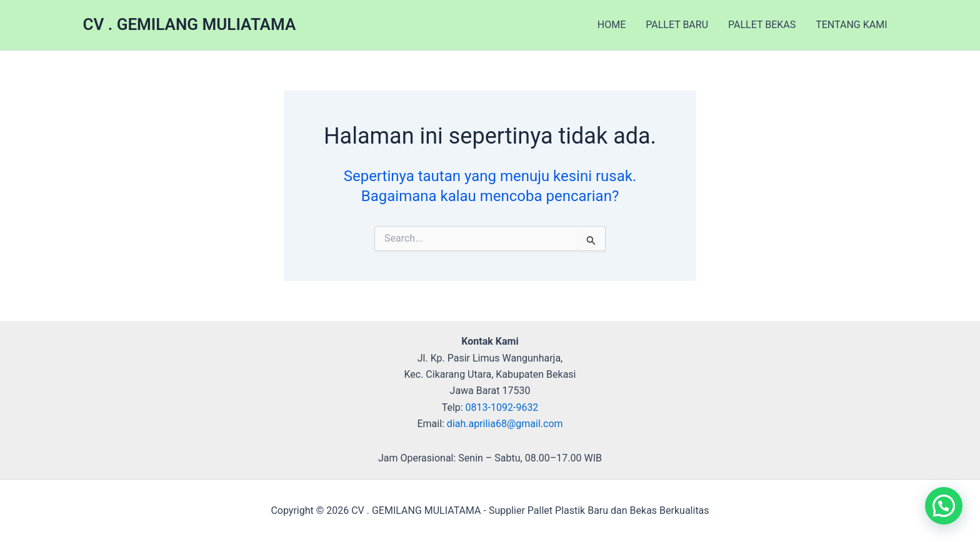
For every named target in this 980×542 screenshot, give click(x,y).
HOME (612, 25)
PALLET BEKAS (762, 25)
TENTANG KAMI (851, 25)
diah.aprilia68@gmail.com (505, 424)
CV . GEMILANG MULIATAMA (190, 24)
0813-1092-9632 (502, 407)
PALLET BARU (677, 25)
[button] (944, 506)
